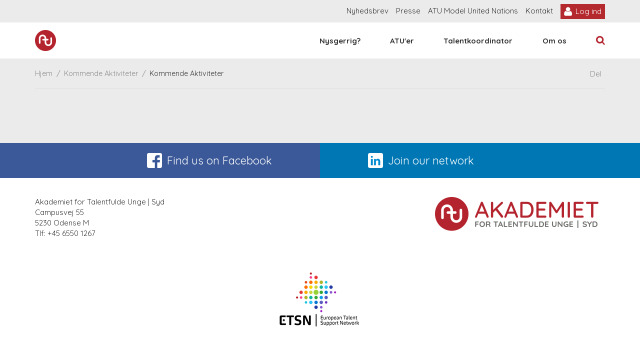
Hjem (44, 73)
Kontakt (539, 11)
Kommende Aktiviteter (101, 73)
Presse (408, 11)
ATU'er (402, 41)
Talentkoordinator (478, 41)
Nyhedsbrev (367, 11)
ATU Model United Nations (473, 11)
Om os (554, 41)
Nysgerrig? (340, 41)
